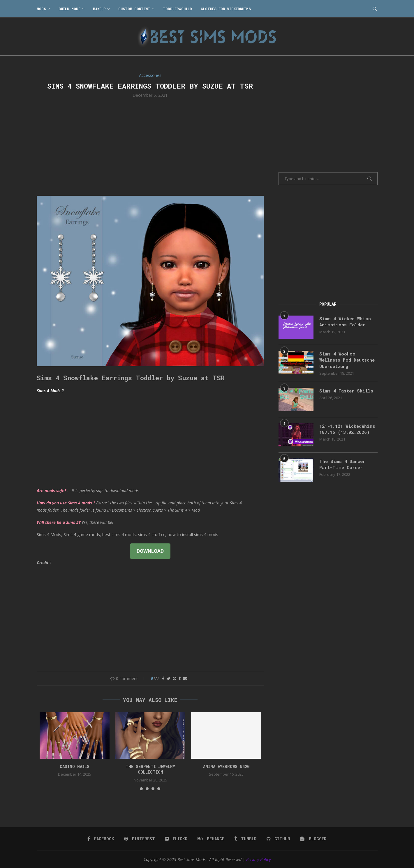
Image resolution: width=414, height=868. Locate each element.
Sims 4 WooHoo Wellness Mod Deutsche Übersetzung (347, 360)
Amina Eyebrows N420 (226, 766)
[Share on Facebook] (163, 678)
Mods (41, 9)
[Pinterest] (141, 839)
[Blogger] (312, 839)
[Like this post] (156, 678)
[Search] (375, 9)
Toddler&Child (177, 9)
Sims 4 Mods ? (50, 391)
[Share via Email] (185, 678)
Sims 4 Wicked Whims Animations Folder (346, 322)
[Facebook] (102, 839)
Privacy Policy (258, 859)
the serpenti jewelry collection (150, 769)
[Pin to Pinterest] (175, 678)
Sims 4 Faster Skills (347, 392)
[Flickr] (177, 839)
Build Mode (69, 9)
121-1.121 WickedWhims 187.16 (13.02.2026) (345, 434)
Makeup (99, 9)
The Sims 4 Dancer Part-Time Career (344, 468)
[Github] (278, 839)
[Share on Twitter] (169, 678)
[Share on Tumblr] (180, 678)
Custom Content (134, 9)
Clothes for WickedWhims (226, 9)
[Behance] (211, 839)
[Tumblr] (245, 839)
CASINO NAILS (75, 766)
